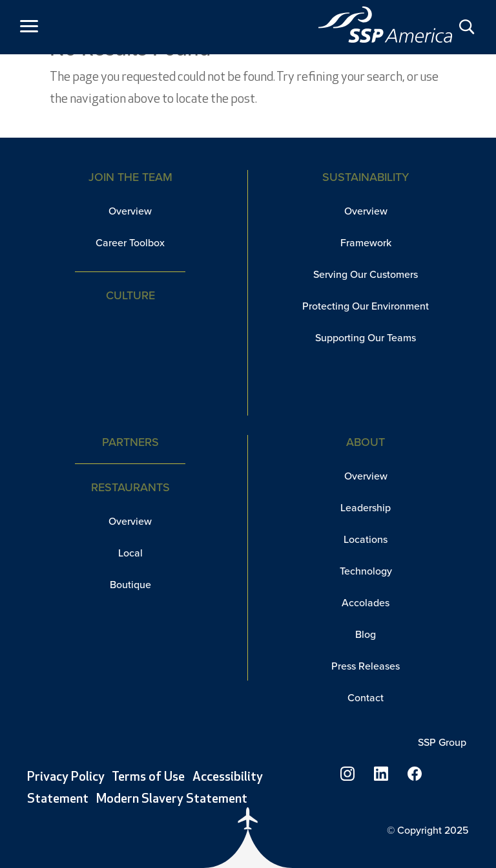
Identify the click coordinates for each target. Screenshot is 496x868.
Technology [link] (366, 571)
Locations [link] (366, 539)
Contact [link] (366, 698)
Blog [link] (366, 634)
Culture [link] (130, 295)
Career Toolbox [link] (130, 243)
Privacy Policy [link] (66, 778)
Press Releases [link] (366, 666)
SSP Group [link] (443, 742)
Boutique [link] (130, 585)
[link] (386, 25)
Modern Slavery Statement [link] (172, 799)
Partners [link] (130, 442)
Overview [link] (130, 211)
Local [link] (130, 553)
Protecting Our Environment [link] (366, 306)
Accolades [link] (366, 603)
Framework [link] (366, 243)
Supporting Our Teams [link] (366, 338)
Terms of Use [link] (148, 778)
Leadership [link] (366, 508)
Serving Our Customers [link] (366, 274)
